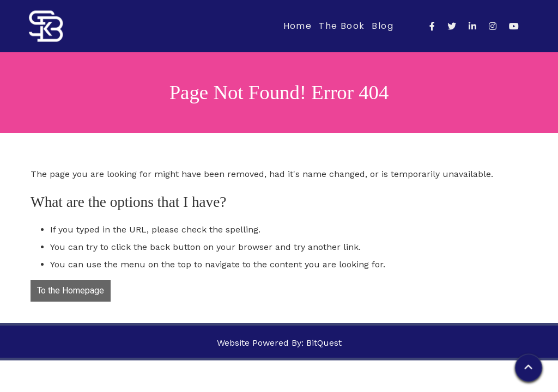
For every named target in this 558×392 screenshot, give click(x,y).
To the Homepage (71, 291)
